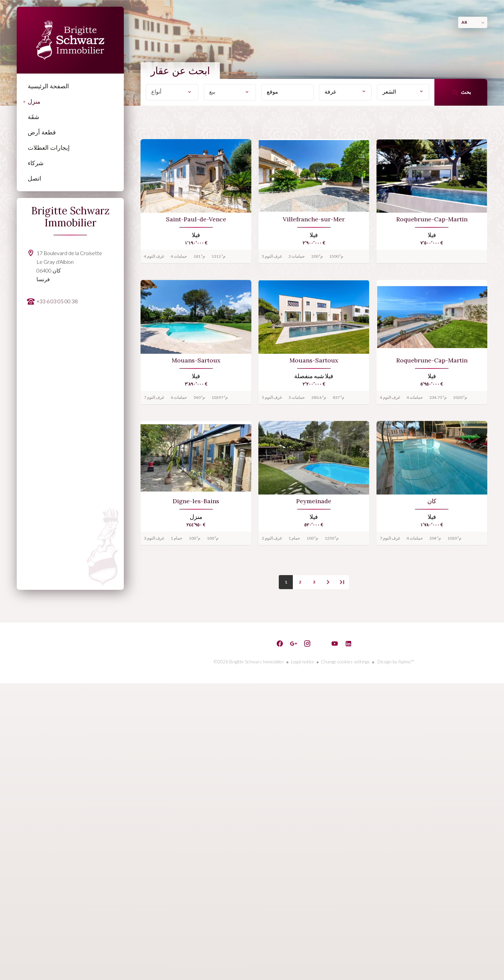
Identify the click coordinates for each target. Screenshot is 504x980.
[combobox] (172, 92)
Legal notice (303, 662)
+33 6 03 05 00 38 (57, 301)
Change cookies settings (345, 662)
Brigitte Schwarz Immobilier (70, 217)
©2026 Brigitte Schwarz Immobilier (249, 662)
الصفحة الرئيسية (70, 40)
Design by (395, 662)
